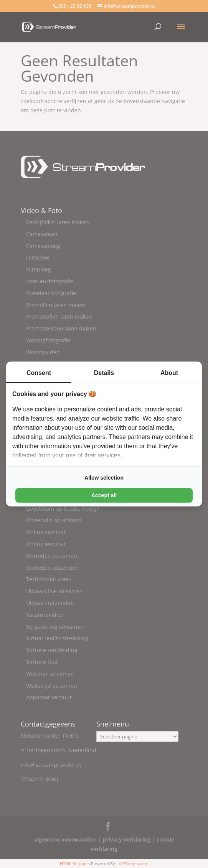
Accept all (104, 495)
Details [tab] (104, 373)
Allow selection (104, 478)
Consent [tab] (39, 373)
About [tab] (169, 373)
